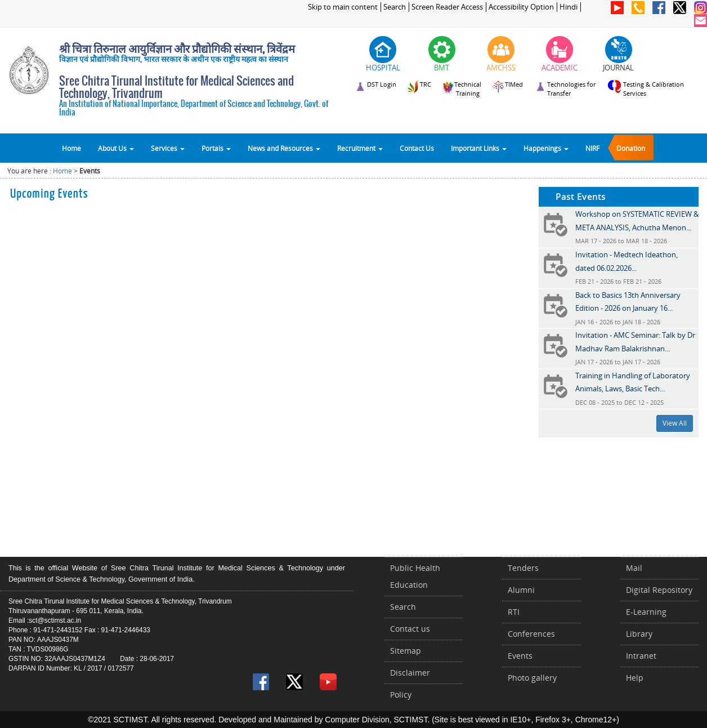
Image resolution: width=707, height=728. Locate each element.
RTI (514, 612)
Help (635, 678)
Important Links (479, 148)
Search (395, 7)
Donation (631, 148)
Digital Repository (659, 590)
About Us (116, 148)
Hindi (569, 7)
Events (520, 656)
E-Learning (646, 612)
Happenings (546, 148)
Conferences (531, 634)
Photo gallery (532, 678)
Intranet (641, 656)
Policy (401, 694)
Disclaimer (410, 673)
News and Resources (284, 148)
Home (71, 148)
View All (675, 423)
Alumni (521, 590)
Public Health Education (415, 576)
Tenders (523, 568)
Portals (216, 148)
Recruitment (360, 148)
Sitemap (406, 651)
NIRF (592, 148)
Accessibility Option (521, 7)
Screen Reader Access (447, 7)
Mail (634, 568)
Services (168, 148)
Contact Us (417, 148)
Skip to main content (343, 7)
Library (639, 634)
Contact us (410, 629)
